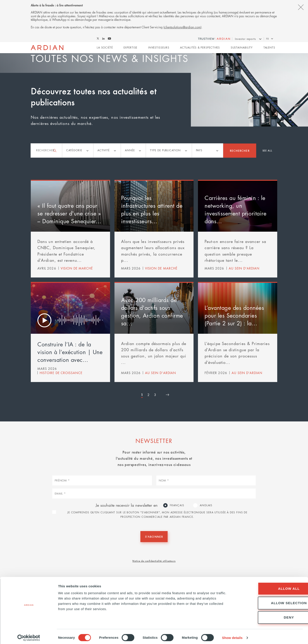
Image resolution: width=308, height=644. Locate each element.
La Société (105, 48)
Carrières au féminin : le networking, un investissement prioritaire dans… (235, 209)
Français (177, 505)
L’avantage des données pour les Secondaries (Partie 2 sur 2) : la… (234, 315)
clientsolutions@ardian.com (182, 27)
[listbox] (78, 150)
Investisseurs (159, 48)
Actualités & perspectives (200, 48)
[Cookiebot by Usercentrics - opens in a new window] (29, 635)
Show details (232, 635)
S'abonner (154, 536)
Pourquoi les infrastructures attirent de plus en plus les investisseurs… (152, 209)
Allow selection (271, 600)
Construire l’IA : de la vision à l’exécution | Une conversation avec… (70, 352)
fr (267, 39)
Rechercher (240, 150)
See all (267, 150)
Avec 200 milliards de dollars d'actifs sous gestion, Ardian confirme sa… (152, 311)
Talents (269, 48)
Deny (271, 615)
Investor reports (245, 39)
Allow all (271, 586)
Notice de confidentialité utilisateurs (154, 561)
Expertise (130, 48)
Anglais (206, 505)
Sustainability (242, 48)
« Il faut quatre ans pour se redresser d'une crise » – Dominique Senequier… (69, 213)
